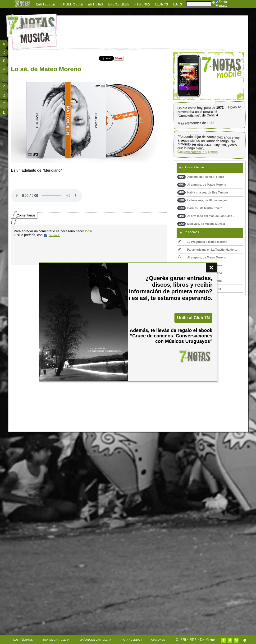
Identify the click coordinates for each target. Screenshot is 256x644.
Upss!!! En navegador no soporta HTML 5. (46, 196)
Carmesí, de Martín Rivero (200, 208)
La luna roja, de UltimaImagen (202, 200)
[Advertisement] (44, 514)
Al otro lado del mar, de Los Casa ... (206, 216)
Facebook (54, 235)
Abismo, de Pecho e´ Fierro (201, 177)
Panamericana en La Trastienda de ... (207, 250)
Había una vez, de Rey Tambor (203, 193)
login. (89, 231)
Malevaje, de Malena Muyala (201, 224)
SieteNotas (208, 640)
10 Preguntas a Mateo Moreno (203, 242)
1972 (210, 123)
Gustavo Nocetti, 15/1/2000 (197, 152)
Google (221, 5)
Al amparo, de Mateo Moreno (202, 185)
